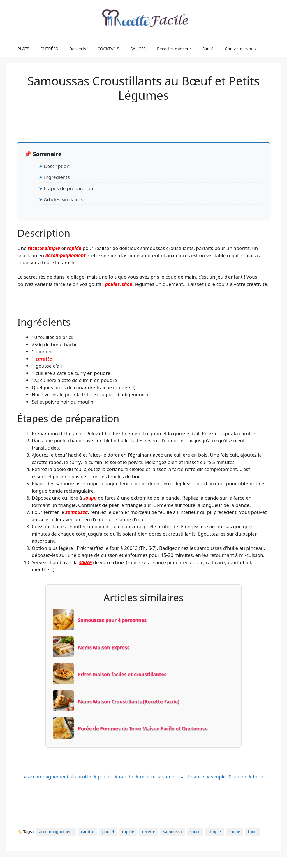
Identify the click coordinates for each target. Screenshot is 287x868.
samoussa (77, 512)
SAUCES (138, 49)
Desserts (77, 49)
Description (56, 166)
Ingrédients (57, 177)
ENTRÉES (49, 49)
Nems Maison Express (104, 647)
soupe (90, 498)
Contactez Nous (240, 49)
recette (36, 248)
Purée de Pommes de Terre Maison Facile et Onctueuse (143, 729)
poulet (112, 284)
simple (53, 248)
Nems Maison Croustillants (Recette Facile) (129, 702)
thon (127, 284)
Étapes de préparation (68, 188)
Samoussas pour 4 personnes (112, 620)
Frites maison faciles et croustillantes (122, 674)
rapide (74, 248)
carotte (44, 359)
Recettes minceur (174, 49)
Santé (208, 49)
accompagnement (66, 255)
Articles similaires (63, 199)
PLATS (23, 49)
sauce (85, 562)
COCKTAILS (108, 49)
